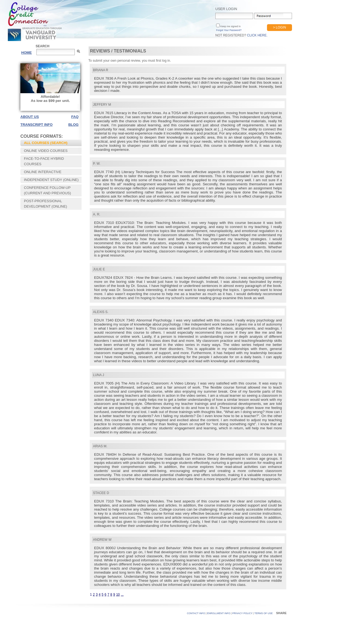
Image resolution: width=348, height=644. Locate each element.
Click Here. (257, 35)
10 (118, 595)
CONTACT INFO (196, 613)
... (122, 595)
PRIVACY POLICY (242, 613)
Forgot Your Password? (229, 30)
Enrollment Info (219, 613)
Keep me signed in (230, 26)
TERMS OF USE (263, 613)
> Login (279, 27)
